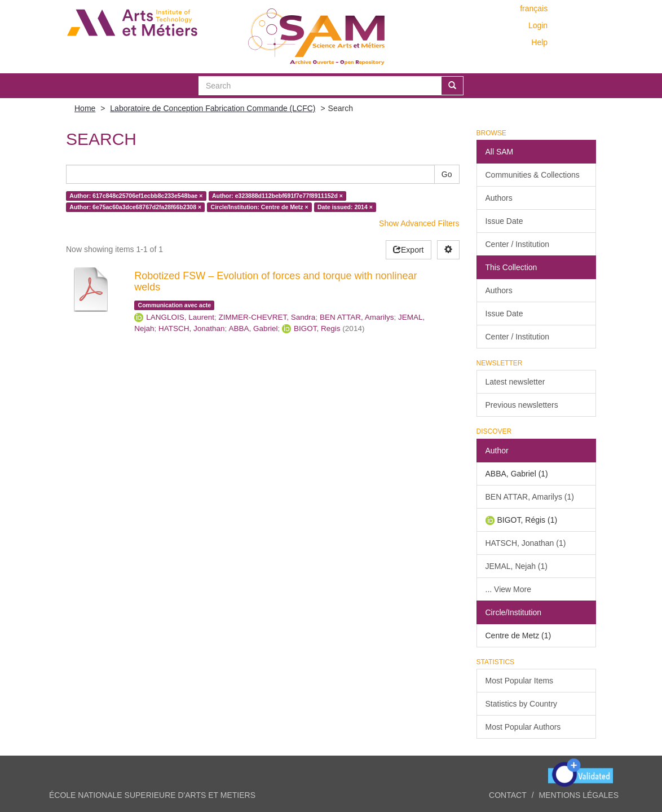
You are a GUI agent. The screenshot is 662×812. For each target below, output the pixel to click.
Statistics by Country (522, 704)
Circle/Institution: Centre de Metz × (260, 207)
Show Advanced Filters (419, 223)
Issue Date (504, 221)
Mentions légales (579, 795)
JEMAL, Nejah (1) (517, 566)
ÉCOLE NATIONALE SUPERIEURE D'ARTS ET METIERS (152, 795)
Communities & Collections (533, 175)
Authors (499, 198)
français (534, 8)
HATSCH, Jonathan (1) (526, 543)
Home (85, 108)
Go (447, 174)
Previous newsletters (522, 405)
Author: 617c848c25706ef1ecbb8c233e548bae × (136, 196)
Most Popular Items (520, 681)
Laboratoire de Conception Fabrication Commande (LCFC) (213, 108)
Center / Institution (518, 244)
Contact (508, 795)
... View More (508, 589)
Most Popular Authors (523, 727)
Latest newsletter (515, 382)
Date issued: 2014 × (345, 207)
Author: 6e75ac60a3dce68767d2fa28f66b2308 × (135, 207)
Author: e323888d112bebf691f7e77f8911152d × (277, 196)
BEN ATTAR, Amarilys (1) (530, 497)
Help (539, 42)
